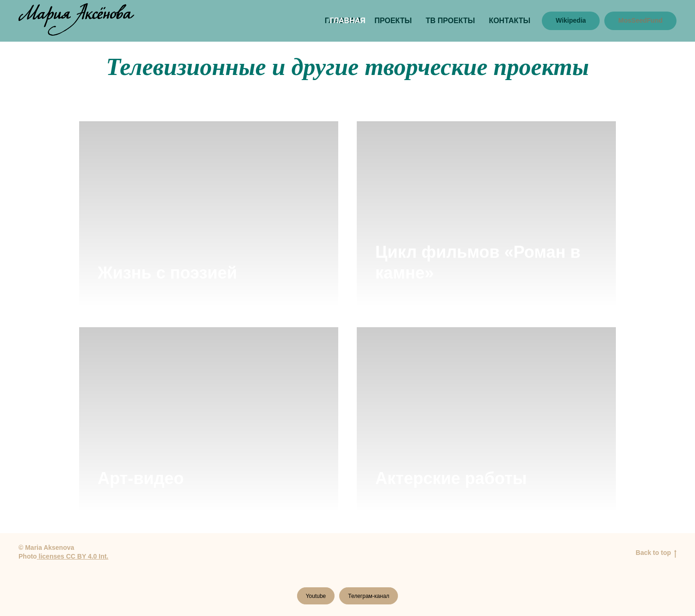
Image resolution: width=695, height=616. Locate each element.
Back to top (656, 553)
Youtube (316, 596)
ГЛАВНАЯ (347, 21)
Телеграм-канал (369, 596)
